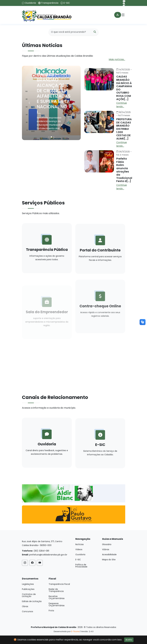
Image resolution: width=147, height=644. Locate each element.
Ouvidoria (30, 3)
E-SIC (67, 3)
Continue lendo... (122, 105)
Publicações (28, 589)
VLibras (106, 549)
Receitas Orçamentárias (57, 597)
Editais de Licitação (32, 601)
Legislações (28, 584)
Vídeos (79, 549)
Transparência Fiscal (59, 584)
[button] (73, 103)
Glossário (107, 544)
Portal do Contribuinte (100, 263)
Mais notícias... (117, 59)
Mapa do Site (109, 560)
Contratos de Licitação (29, 595)
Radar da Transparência (56, 590)
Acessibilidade (109, 554)
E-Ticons (75, 631)
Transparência (50, 3)
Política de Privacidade (81, 566)
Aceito (129, 640)
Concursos (28, 611)
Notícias (80, 544)
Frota (51, 611)
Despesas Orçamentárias (57, 604)
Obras (25, 606)
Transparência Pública (47, 256)
